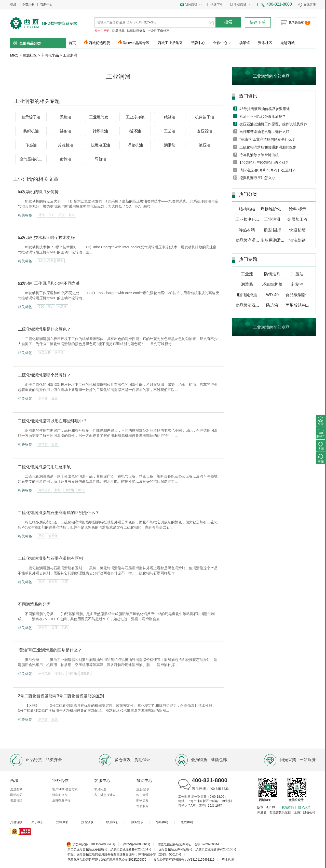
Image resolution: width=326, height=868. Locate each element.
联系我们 (112, 822)
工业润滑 (272, 219)
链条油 (66, 131)
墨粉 (42, 536)
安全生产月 (102, 31)
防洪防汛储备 (136, 31)
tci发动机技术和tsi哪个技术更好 (46, 238)
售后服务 (142, 806)
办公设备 (45, 352)
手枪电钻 (45, 673)
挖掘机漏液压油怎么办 (257, 178)
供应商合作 (60, 795)
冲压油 (297, 274)
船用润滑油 (247, 295)
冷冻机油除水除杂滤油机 (259, 155)
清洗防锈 (297, 240)
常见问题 (100, 789)
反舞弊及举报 (61, 801)
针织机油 (100, 131)
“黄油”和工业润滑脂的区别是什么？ (50, 650)
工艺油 (170, 131)
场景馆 (244, 43)
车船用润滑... (272, 240)
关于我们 (37, 822)
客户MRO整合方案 (65, 789)
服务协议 (137, 822)
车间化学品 (50, 55)
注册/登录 (143, 789)
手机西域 (240, 5)
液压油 (205, 145)
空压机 (85, 673)
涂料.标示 (297, 209)
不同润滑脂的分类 (34, 604)
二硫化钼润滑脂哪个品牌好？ (44, 375)
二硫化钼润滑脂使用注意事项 (44, 467)
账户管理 (142, 795)
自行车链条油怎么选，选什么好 (264, 132)
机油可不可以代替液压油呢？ (263, 116)
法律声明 (62, 822)
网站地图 (16, 795)
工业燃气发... (100, 117)
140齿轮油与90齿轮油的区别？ (264, 162)
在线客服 (307, 5)
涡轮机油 (135, 145)
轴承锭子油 (31, 117)
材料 (58, 490)
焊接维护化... (272, 209)
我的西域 (191, 5)
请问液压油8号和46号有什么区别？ (267, 170)
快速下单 (217, 5)
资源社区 (30, 55)
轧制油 (297, 284)
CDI (41, 307)
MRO (14, 55)
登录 (13, 5)
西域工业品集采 (170, 43)
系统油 (66, 117)
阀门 (81, 490)
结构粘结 (247, 209)
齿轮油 (66, 159)
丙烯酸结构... (297, 305)
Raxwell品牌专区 (136, 43)
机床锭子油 (205, 117)
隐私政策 (304, 807)
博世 (42, 215)
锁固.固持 (272, 230)
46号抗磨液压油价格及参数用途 (265, 109)
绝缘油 (170, 117)
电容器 (62, 307)
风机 (65, 628)
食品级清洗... (247, 305)
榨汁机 (59, 673)
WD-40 (272, 295)
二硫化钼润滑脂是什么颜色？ (44, 329)
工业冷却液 (135, 117)
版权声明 (187, 822)
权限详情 (288, 807)
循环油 (135, 131)
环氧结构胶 (272, 284)
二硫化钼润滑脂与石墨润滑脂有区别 (50, 558)
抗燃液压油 (100, 145)
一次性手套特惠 (159, 31)
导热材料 (247, 230)
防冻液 (272, 305)
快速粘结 (297, 230)
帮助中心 (46, 5)
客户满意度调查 (105, 795)
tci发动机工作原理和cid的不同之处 (49, 283)
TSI (41, 261)
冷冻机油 (66, 145)
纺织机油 (31, 131)
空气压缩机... (31, 159)
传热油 (31, 145)
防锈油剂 (272, 274)
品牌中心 (198, 43)
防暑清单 (118, 31)
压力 (51, 215)
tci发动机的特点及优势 (38, 192)
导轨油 (100, 159)
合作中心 (222, 43)
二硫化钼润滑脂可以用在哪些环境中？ (52, 421)
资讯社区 (265, 43)
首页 (72, 43)
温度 (62, 215)
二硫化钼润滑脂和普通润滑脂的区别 (268, 147)
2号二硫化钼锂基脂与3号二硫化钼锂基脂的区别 (61, 696)
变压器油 (205, 131)
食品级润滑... (247, 240)
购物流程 (142, 801)
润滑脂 (170, 145)
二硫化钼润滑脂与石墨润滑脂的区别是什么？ (59, 513)
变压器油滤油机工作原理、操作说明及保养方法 (277, 124)
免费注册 (28, 5)
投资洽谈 (87, 822)
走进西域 (288, 43)
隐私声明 (162, 822)
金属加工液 (297, 219)
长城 (72, 215)
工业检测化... (247, 219)
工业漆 (247, 274)
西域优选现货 (99, 43)
